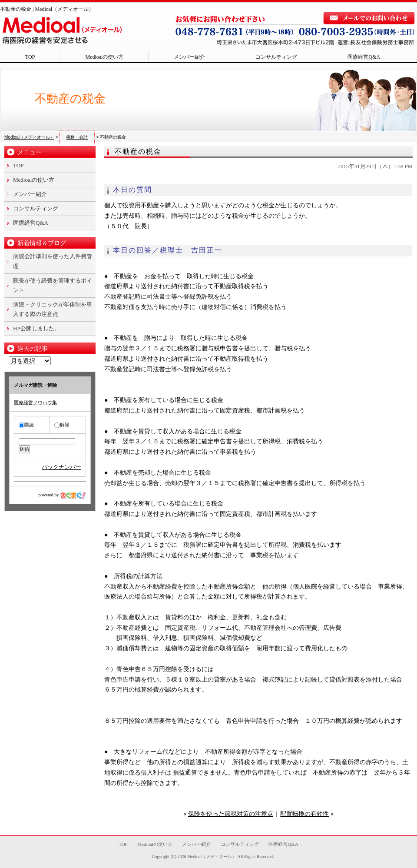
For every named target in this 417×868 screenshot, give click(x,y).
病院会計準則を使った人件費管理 (53, 261)
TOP (30, 57)
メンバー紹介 (189, 57)
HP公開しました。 (36, 328)
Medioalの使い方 (104, 57)
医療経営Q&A (364, 57)
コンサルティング (276, 57)
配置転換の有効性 (304, 814)
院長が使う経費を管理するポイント (53, 285)
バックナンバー (61, 467)
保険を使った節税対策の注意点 (231, 814)
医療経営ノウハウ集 (35, 402)
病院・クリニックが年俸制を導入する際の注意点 (53, 309)
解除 (62, 425)
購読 (26, 425)
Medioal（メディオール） (212, 856)
